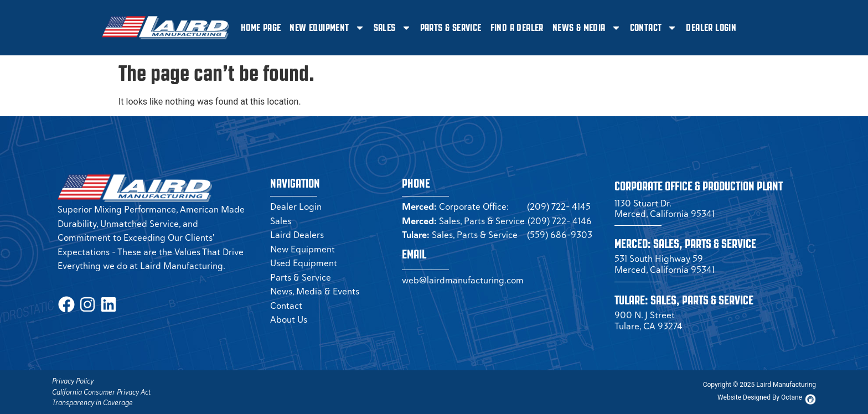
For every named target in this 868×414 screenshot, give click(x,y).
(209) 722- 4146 (560, 221)
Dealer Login (711, 28)
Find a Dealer (517, 28)
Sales (392, 28)
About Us (289, 319)
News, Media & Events (315, 291)
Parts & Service (451, 28)
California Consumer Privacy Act (101, 392)
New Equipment (327, 28)
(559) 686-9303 (560, 235)
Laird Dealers (297, 235)
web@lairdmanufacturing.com (463, 280)
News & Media (587, 28)
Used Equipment (304, 263)
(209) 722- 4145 (559, 206)
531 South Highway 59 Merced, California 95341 (665, 264)
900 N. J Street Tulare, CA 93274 (649, 320)
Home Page (261, 28)
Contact (654, 28)
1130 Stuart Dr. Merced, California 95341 (665, 208)
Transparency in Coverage (92, 403)
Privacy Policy (73, 381)
